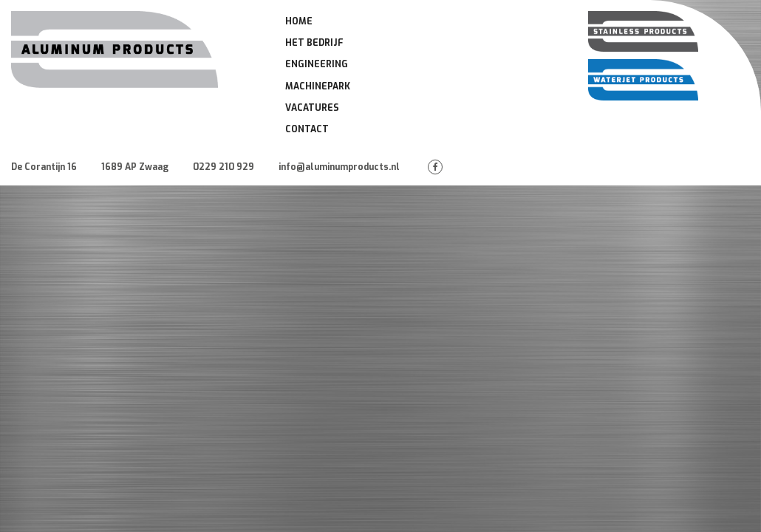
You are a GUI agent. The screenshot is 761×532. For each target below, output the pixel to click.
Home (299, 21)
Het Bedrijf (314, 43)
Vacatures (312, 108)
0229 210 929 (223, 167)
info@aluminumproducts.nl (339, 167)
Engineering (317, 64)
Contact (307, 129)
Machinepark (318, 86)
